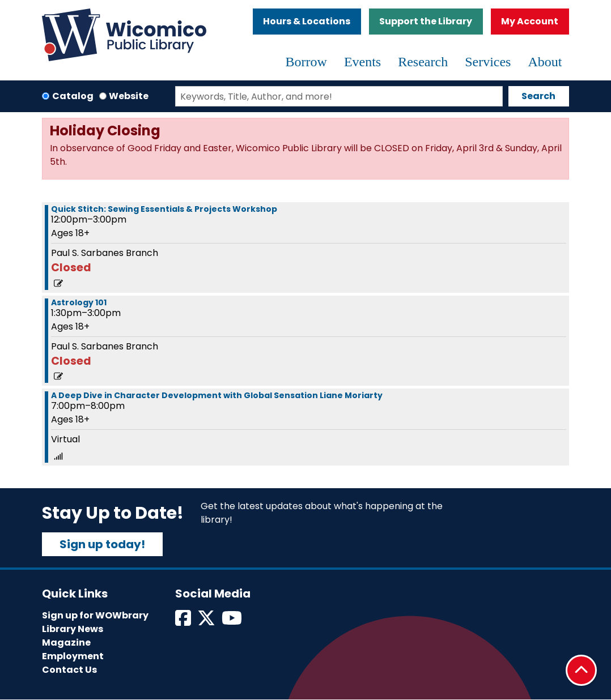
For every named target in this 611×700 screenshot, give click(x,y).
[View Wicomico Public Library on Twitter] (207, 622)
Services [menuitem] (488, 62)
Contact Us (69, 670)
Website (129, 96)
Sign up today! (102, 544)
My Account (530, 21)
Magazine (66, 643)
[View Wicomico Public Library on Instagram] (233, 622)
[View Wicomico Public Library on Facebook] (184, 622)
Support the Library (426, 21)
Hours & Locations (307, 21)
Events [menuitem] (362, 62)
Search (538, 96)
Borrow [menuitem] (306, 62)
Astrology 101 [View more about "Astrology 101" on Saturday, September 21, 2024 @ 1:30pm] (79, 302)
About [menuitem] (545, 62)
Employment (73, 656)
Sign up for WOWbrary (95, 615)
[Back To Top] (581, 670)
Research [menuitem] (423, 62)
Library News (73, 629)
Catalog (73, 96)
